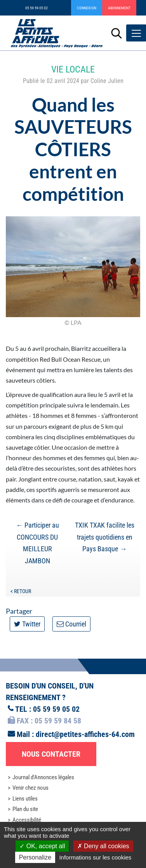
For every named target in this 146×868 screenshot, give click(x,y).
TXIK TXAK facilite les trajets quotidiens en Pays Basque (105, 537)
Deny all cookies (103, 846)
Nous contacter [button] (51, 754)
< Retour (21, 591)
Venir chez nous (30, 788)
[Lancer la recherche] (116, 33)
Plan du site (25, 809)
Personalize (35, 857)
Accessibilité (27, 820)
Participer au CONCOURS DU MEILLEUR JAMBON (37, 543)
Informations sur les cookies (95, 857)
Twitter (27, 624)
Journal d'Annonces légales (43, 777)
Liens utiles (25, 799)
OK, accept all (42, 846)
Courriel (71, 624)
